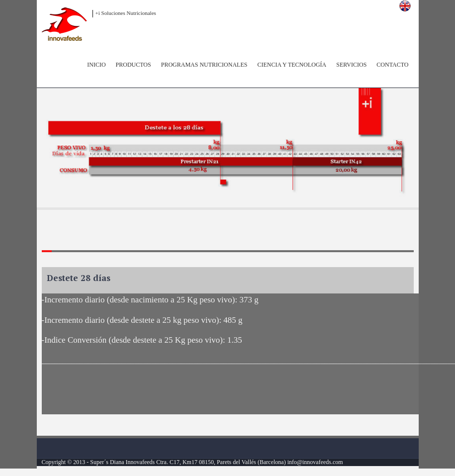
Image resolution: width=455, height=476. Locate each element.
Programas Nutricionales (204, 65)
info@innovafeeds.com (315, 462)
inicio (96, 65)
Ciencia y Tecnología (292, 65)
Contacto (392, 65)
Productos (134, 65)
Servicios (351, 65)
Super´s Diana (107, 462)
